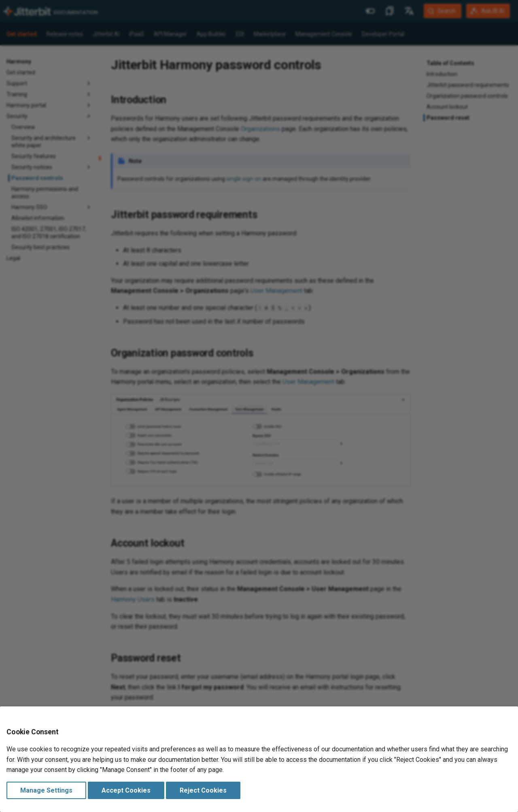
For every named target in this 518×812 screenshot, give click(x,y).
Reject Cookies (203, 790)
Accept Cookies (126, 790)
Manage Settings (46, 790)
